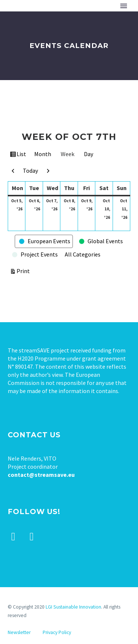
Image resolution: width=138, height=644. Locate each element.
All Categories (83, 254)
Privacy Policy (57, 632)
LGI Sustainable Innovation (73, 607)
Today (30, 171)
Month (43, 154)
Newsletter (19, 632)
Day (89, 154)
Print (24, 270)
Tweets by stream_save (37, 585)
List (22, 155)
